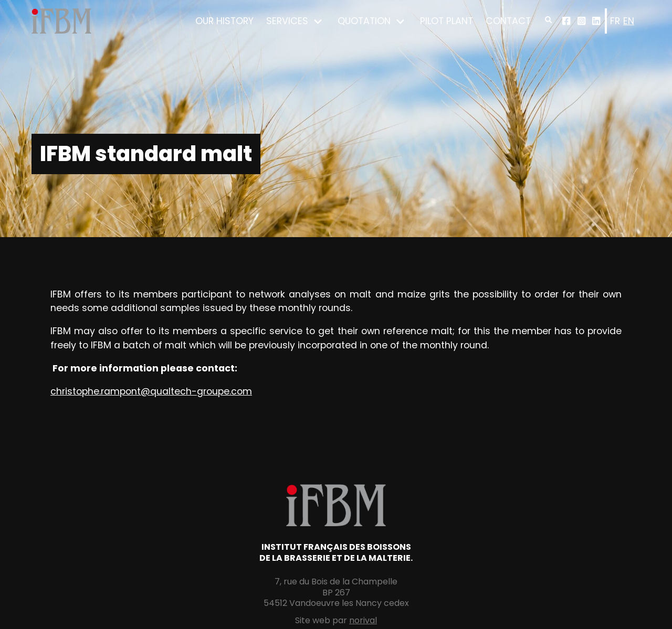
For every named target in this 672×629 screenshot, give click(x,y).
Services (287, 21)
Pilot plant (447, 21)
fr (615, 21)
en (629, 21)
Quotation (364, 21)
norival (363, 620)
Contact (508, 21)
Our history (224, 21)
